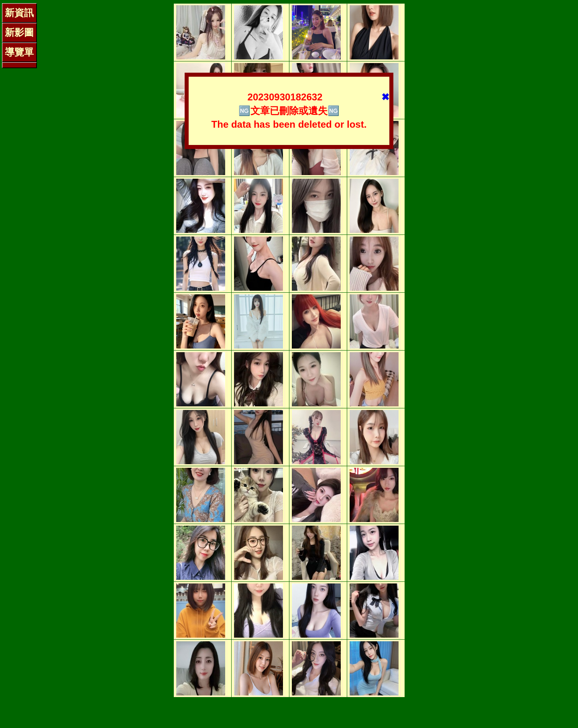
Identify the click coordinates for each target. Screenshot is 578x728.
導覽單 (19, 52)
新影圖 (19, 32)
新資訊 (19, 13)
